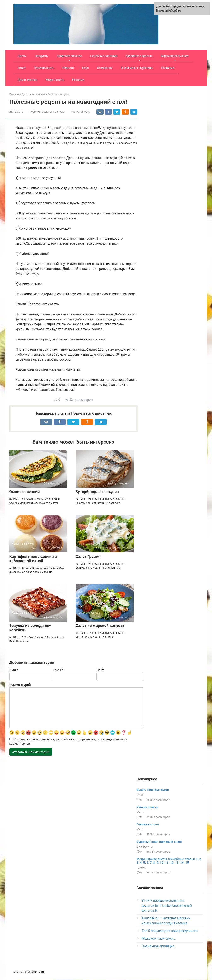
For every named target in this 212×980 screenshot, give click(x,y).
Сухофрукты (145, 847)
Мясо (140, 795)
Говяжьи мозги (148, 825)
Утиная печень (147, 807)
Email (58, 670)
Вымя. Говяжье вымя (153, 790)
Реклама (78, 80)
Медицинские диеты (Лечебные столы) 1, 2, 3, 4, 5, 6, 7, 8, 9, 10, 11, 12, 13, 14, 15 (169, 861)
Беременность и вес (175, 56)
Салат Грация (88, 556)
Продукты (42, 56)
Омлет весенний (25, 492)
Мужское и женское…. (159, 939)
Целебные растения (104, 56)
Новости (68, 68)
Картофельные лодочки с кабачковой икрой (33, 559)
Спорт (22, 68)
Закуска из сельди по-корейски (30, 628)
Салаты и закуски (54, 112)
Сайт (100, 670)
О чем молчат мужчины (137, 68)
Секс (85, 68)
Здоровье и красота (139, 56)
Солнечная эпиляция (158, 946)
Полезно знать (44, 68)
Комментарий (20, 685)
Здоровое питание (69, 56)
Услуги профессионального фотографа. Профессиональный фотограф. (167, 906)
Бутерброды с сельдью (97, 492)
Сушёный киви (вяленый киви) (159, 842)
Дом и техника (28, 80)
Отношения (105, 68)
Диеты (22, 56)
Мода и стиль (55, 80)
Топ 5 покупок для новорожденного (170, 931)
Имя (14, 670)
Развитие (168, 68)
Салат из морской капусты (101, 626)
